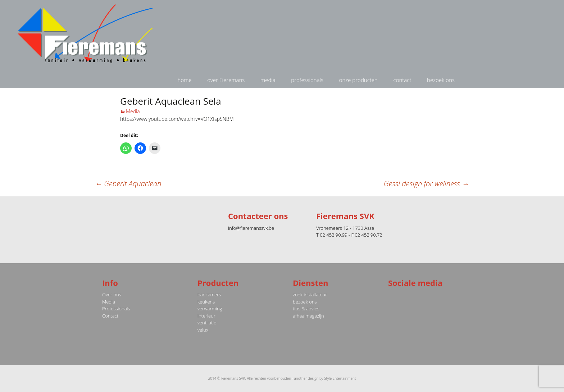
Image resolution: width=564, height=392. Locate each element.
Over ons (112, 295)
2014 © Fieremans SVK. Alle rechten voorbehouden (250, 378)
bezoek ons (441, 80)
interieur (206, 316)
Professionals (116, 309)
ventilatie (207, 323)
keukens (206, 302)
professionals (307, 80)
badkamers (209, 295)
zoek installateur (310, 295)
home (185, 80)
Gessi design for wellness (426, 184)
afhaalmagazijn (308, 316)
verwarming (210, 309)
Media (133, 111)
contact (402, 80)
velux (203, 330)
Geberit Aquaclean (128, 184)
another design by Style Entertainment (325, 378)
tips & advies (306, 309)
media (268, 80)
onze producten (358, 80)
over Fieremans (226, 80)
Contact (110, 316)
